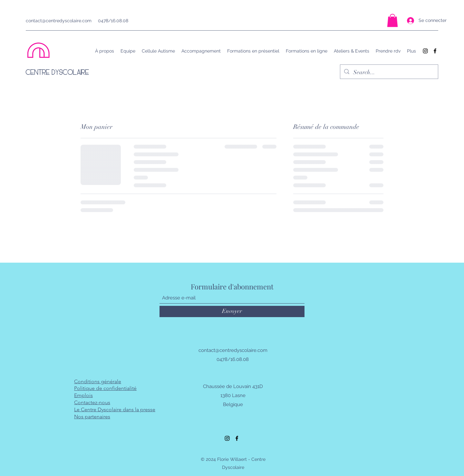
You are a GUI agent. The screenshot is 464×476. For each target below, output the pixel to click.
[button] (392, 20)
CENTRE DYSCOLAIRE (58, 72)
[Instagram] (425, 51)
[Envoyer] (232, 311)
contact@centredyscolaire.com (59, 21)
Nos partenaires (92, 417)
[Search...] (389, 73)
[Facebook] (435, 51)
